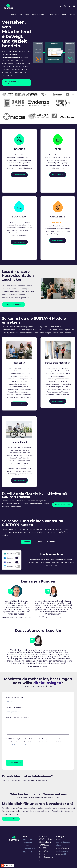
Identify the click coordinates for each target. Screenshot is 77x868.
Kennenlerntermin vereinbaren (12, 83)
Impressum (28, 849)
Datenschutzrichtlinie (20, 751)
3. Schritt (51, 548)
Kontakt (72, 15)
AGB (64, 860)
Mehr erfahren (19, 178)
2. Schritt (38, 548)
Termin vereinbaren (62, 511)
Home (13, 15)
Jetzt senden (15, 769)
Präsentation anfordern (14, 304)
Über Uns (53, 15)
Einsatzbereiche (38, 15)
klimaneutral (63, 857)
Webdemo (27, 845)
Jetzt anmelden (11, 825)
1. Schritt (26, 548)
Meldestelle (28, 858)
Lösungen (23, 15)
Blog (64, 15)
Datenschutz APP (30, 855)
